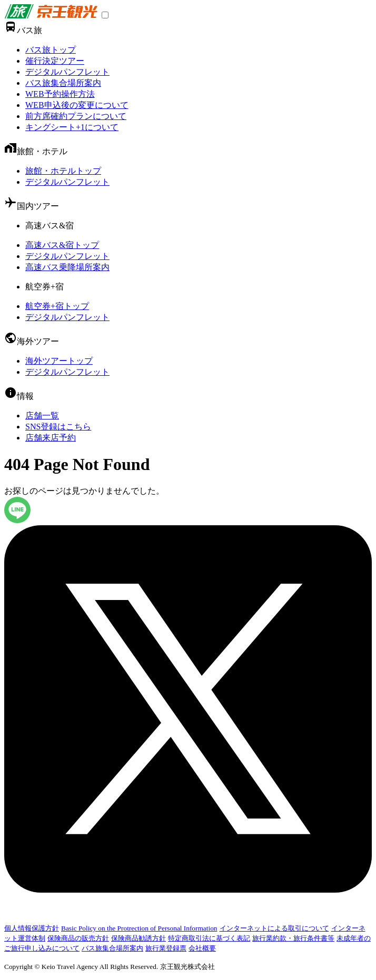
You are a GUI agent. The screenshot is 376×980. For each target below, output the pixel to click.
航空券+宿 (44, 287)
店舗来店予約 (51, 438)
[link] (51, 16)
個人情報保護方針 (32, 928)
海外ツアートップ (59, 361)
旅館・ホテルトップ (63, 171)
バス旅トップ (51, 50)
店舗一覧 (42, 416)
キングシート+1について (72, 127)
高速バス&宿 (50, 226)
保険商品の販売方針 (78, 938)
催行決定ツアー (55, 61)
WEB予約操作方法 (60, 94)
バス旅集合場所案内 (63, 83)
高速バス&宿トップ (62, 245)
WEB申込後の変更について (77, 105)
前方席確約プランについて (76, 116)
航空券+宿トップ (57, 306)
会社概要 (202, 948)
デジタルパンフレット (67, 72)
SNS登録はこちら (58, 427)
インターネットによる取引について (274, 928)
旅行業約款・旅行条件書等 (293, 938)
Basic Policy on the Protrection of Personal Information (139, 928)
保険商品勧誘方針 (138, 938)
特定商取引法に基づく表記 (209, 938)
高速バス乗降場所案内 (67, 267)
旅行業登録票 (166, 948)
